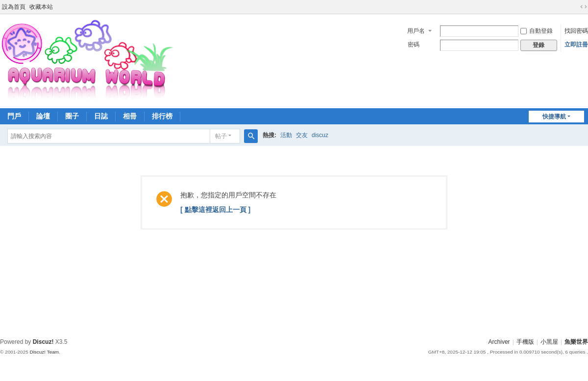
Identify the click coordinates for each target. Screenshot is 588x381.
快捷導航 (554, 117)
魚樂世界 (576, 342)
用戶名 (416, 31)
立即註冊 (576, 45)
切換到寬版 (584, 7)
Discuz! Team (44, 352)
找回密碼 (576, 31)
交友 (302, 135)
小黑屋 (549, 342)
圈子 (72, 116)
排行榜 (162, 116)
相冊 (130, 116)
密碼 (414, 45)
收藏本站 (41, 7)
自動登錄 (537, 31)
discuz (320, 135)
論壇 (43, 116)
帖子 (221, 136)
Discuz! (43, 342)
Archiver (499, 342)
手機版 (525, 342)
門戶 (14, 116)
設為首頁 (14, 7)
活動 (286, 135)
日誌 (101, 116)
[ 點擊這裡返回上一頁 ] (215, 210)
